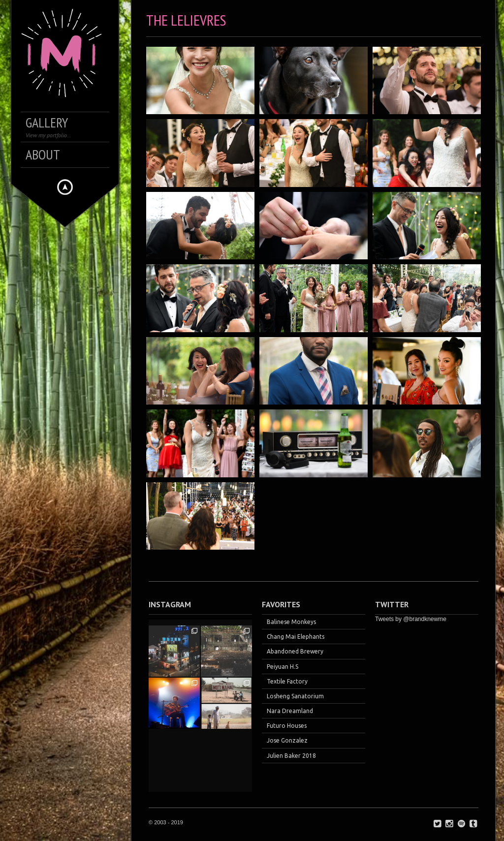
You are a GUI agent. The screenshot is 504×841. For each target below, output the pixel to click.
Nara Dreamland (290, 711)
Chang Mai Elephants (296, 637)
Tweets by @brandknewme (411, 619)
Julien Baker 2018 (291, 756)
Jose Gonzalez (287, 740)
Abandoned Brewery (295, 651)
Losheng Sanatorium (295, 696)
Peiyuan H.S (283, 667)
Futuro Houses (287, 726)
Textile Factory (287, 681)
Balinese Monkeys (291, 622)
